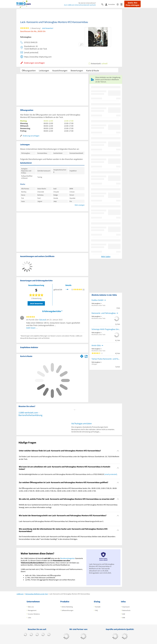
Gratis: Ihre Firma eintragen (132, 4)
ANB (124, 618)
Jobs (29, 618)
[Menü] (122, 4)
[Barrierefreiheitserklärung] (119, 4)
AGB (124, 614)
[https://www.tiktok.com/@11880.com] (31, 635)
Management (32, 610)
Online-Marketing (67, 607)
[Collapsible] (118, 451)
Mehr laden (106, 256)
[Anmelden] (111, 4)
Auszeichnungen (60, 70)
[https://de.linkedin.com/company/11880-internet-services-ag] (49, 635)
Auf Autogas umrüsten (82, 423)
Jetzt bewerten (36, 303)
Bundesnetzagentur (68, 558)
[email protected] (111, 474)
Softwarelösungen (67, 610)
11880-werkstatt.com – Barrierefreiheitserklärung (30, 414)
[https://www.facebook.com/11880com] (25, 635)
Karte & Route (93, 70)
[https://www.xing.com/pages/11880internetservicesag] (43, 635)
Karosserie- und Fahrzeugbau (104, 313)
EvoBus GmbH (97, 300)
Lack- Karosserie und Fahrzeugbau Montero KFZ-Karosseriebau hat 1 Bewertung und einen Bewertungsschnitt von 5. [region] (61, 521)
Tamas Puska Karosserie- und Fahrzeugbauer (106, 359)
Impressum (126, 607)
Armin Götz (96, 345)
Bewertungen (77, 70)
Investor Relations (34, 614)
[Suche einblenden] (103, 4)
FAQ (96, 610)
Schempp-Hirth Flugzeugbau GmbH (106, 329)
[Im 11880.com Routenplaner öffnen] (82, 356)
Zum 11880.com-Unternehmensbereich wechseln (80, 5)
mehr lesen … (32, 328)
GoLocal (43, 320)
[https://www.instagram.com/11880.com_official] (37, 635)
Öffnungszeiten (29, 70)
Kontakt (98, 607)
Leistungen (44, 70)
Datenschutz (126, 610)
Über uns (31, 607)
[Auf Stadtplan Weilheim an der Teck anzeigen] (86, 356)
